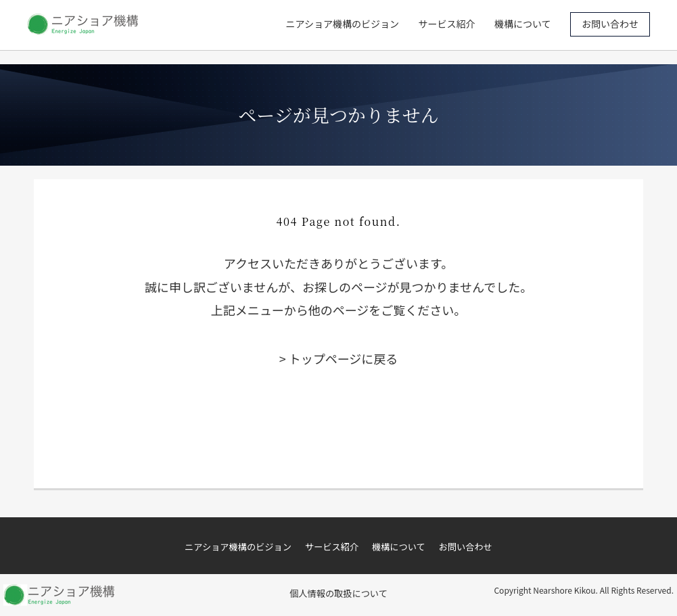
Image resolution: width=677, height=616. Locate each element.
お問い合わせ (610, 24)
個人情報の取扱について (338, 593)
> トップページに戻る (339, 358)
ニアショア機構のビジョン (343, 24)
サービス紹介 (447, 24)
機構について (523, 24)
